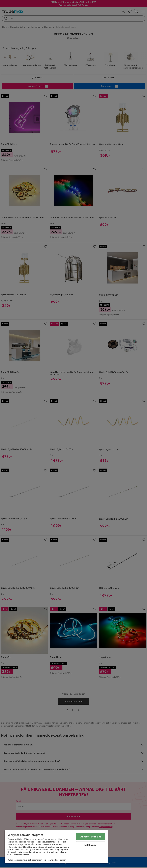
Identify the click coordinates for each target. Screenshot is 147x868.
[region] (56, 847)
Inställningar (91, 845)
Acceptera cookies (91, 837)
